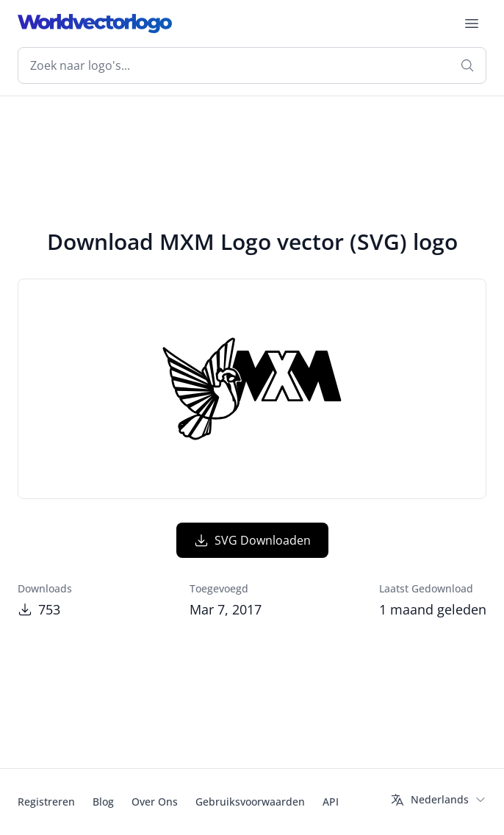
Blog (103, 802)
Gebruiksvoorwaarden (250, 802)
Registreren (46, 802)
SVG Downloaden (252, 540)
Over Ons (155, 802)
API (331, 802)
